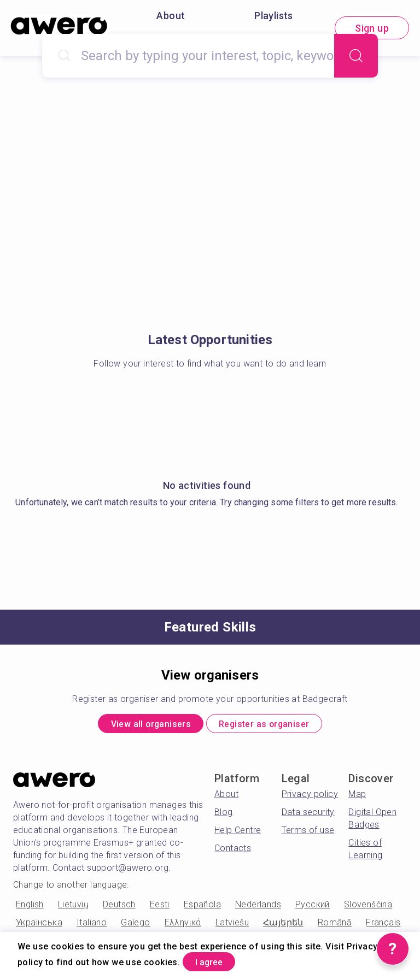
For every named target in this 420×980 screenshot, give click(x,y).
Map (357, 798)
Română (335, 926)
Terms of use (308, 834)
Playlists (274, 16)
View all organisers (139, 726)
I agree (218, 960)
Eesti (160, 908)
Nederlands (258, 908)
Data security (308, 816)
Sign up (372, 28)
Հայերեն (283, 926)
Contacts (233, 852)
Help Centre (238, 834)
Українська (39, 926)
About (171, 16)
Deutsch (119, 908)
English (30, 908)
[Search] (356, 56)
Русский (313, 908)
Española (202, 908)
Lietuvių (73, 908)
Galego (135, 926)
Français (383, 926)
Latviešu (232, 926)
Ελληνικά (183, 926)
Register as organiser (275, 726)
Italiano (92, 926)
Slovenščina (368, 908)
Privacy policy (310, 798)
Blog (224, 816)
